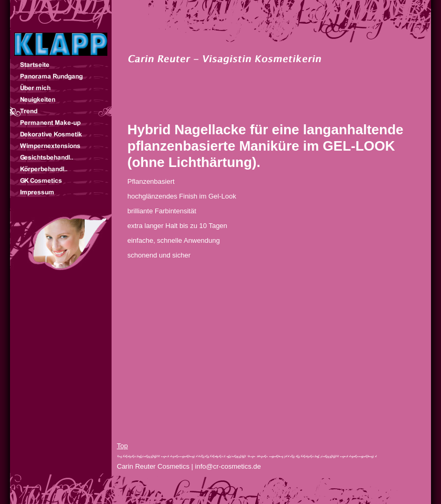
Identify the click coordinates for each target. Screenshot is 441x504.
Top (122, 446)
